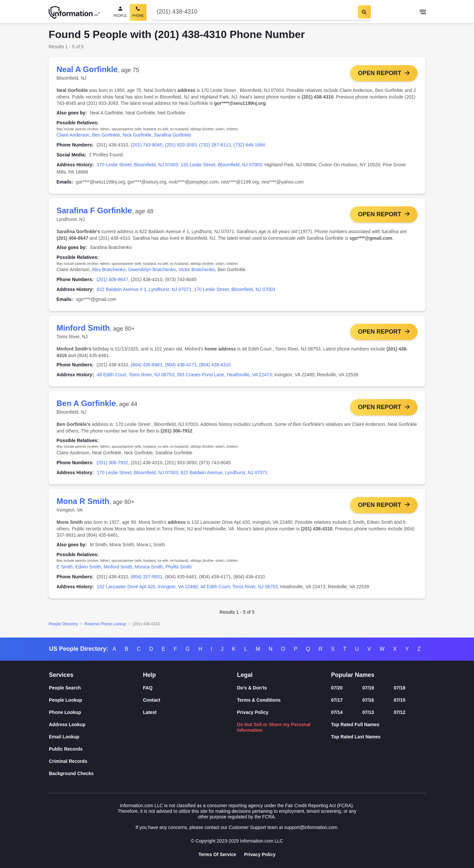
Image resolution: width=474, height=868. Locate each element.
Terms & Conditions (259, 700)
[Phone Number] (254, 12)
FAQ (148, 688)
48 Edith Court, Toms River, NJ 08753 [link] (136, 376)
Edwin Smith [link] (88, 569)
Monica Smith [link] (149, 569)
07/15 (399, 700)
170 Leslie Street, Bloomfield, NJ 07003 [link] (138, 165)
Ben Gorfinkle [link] (106, 135)
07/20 (337, 688)
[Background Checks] (96, 774)
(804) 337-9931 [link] (146, 579)
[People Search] (120, 12)
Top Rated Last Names (356, 737)
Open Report (380, 73)
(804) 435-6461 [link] (146, 366)
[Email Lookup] (96, 737)
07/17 (337, 700)
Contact (152, 700)
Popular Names (353, 675)
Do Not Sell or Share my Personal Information (274, 727)
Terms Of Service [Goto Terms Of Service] (217, 854)
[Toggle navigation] (423, 13)
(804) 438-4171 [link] (181, 366)
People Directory (63, 626)
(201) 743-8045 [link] (146, 145)
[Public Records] (96, 749)
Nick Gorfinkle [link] (137, 135)
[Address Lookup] (96, 725)
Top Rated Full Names (355, 724)
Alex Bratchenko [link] (109, 270)
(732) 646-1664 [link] (249, 145)
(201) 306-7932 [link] (112, 464)
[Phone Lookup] (96, 712)
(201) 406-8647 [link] (112, 280)
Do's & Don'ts (252, 688)
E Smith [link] (65, 569)
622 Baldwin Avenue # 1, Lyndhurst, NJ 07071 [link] (144, 290)
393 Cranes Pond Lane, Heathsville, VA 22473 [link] (224, 376)
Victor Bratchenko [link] (197, 270)
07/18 (399, 688)
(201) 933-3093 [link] (181, 145)
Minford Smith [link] (118, 569)
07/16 (368, 700)
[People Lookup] (96, 700)
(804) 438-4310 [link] (215, 366)
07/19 (368, 688)
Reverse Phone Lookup (105, 626)
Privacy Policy (253, 712)
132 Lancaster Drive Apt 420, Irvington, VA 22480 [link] (147, 589)
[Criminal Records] (96, 761)
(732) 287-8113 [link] (215, 145)
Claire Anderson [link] (73, 135)
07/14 (337, 712)
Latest (150, 712)
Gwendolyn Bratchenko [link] (152, 270)
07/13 (368, 712)
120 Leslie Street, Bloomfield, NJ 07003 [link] (221, 165)
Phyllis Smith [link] (178, 569)
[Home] (74, 13)
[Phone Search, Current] (138, 12)
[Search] (364, 12)
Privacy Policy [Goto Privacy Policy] (260, 854)
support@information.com (311, 827)
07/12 (399, 712)
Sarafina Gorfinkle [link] (173, 135)
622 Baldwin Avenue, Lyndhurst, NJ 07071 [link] (224, 474)
